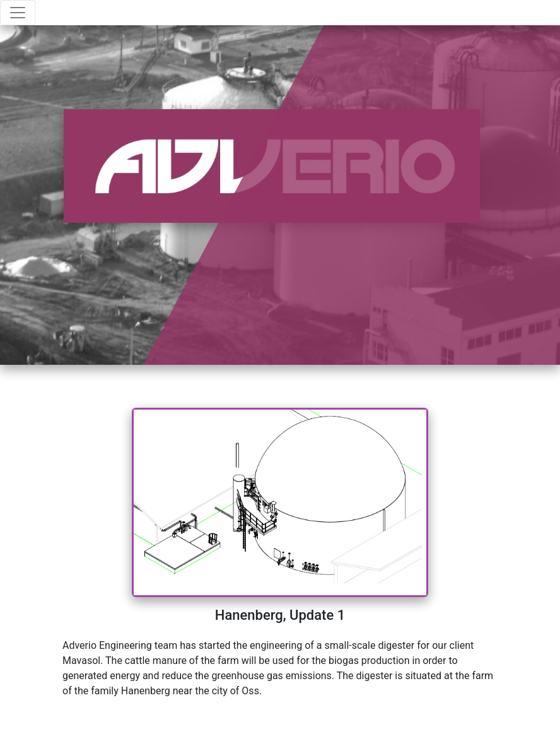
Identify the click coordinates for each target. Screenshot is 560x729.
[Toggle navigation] (18, 13)
